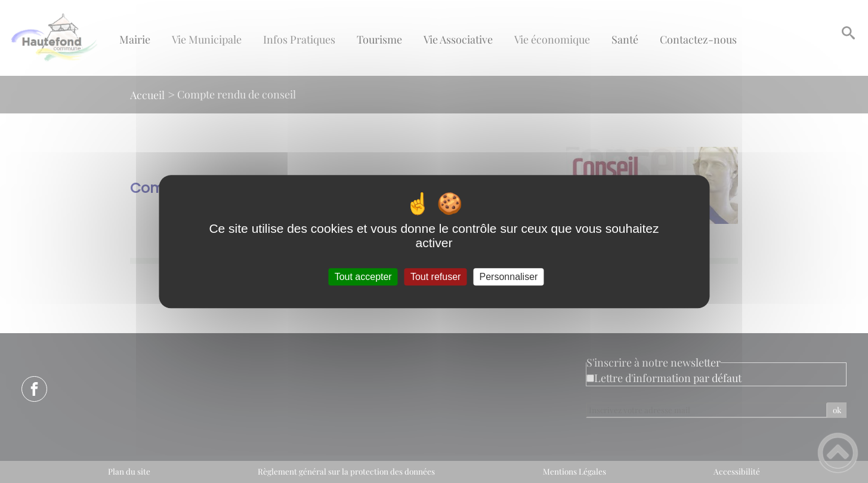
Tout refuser (435, 277)
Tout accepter (363, 277)
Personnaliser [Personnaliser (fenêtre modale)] (509, 277)
